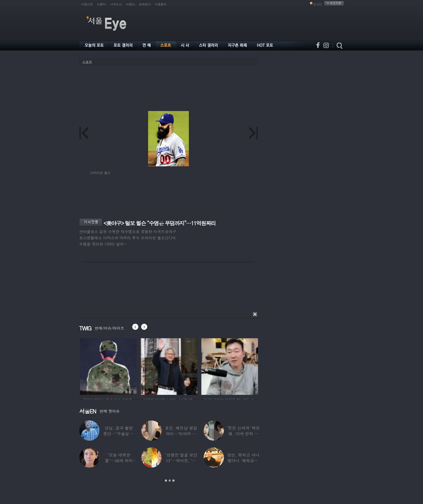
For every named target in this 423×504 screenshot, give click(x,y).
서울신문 (87, 4)
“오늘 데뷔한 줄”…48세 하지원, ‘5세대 (119, 460)
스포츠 (87, 62)
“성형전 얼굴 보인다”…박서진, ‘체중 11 (181, 460)
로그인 (318, 4)
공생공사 (145, 4)
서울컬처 (161, 4)
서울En (130, 4)
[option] (118, 366)
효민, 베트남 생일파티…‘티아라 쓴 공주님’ (181, 434)
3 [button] (173, 481)
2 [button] (170, 481)
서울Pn (102, 4)
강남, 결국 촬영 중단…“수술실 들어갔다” (119, 434)
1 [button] (166, 481)
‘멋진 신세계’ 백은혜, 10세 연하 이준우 (243, 434)
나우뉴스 (116, 4)
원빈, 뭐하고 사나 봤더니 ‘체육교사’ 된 (243, 460)
